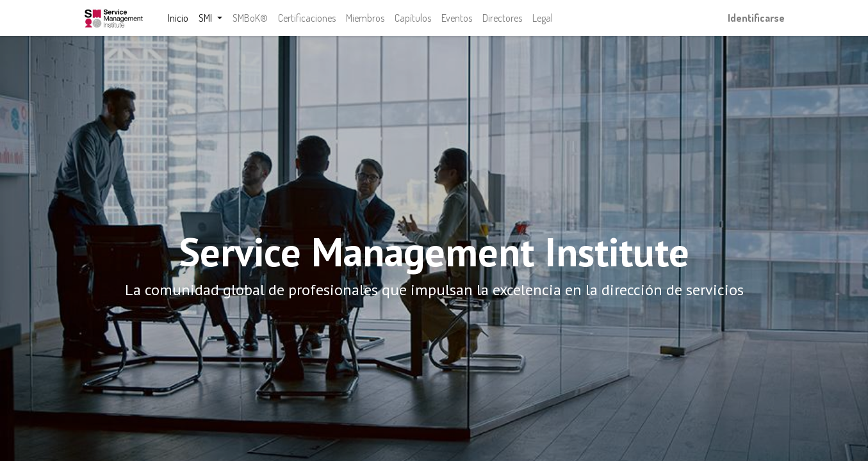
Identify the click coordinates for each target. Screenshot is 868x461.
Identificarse (756, 18)
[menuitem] (179, 18)
